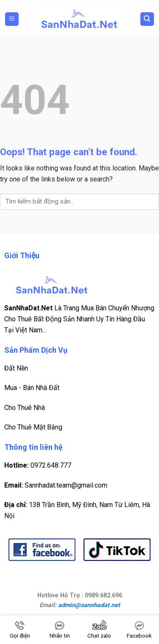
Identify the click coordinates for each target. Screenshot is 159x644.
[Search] (147, 19)
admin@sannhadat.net (89, 605)
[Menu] (12, 19)
